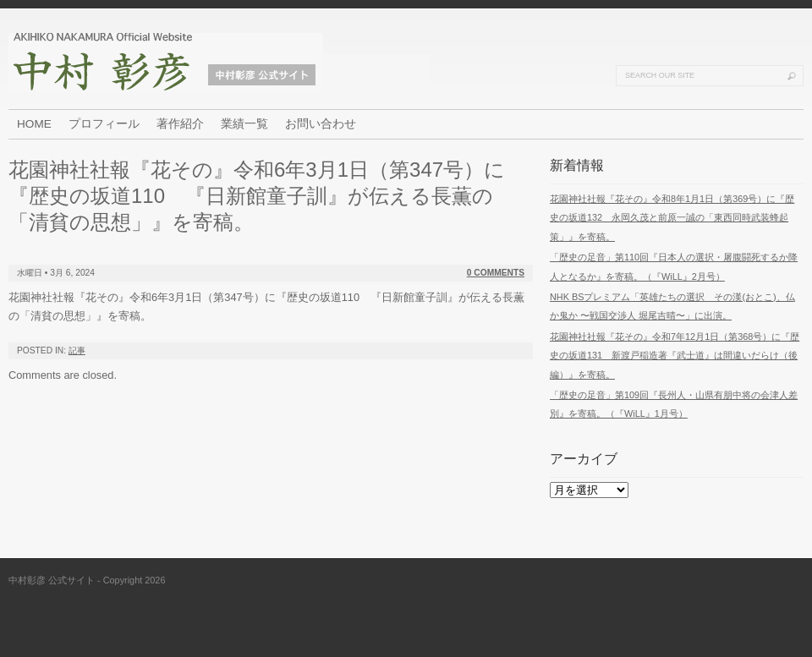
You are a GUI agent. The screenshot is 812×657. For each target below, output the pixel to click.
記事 (77, 350)
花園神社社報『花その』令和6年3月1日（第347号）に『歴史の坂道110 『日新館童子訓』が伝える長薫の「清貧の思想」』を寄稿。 (257, 196)
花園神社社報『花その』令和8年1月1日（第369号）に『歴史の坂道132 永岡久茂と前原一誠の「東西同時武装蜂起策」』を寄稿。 (672, 218)
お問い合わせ (321, 124)
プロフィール (104, 124)
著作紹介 (180, 124)
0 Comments (496, 273)
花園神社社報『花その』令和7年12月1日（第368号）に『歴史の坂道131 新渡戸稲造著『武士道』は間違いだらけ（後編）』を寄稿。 (675, 356)
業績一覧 (244, 124)
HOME (34, 124)
